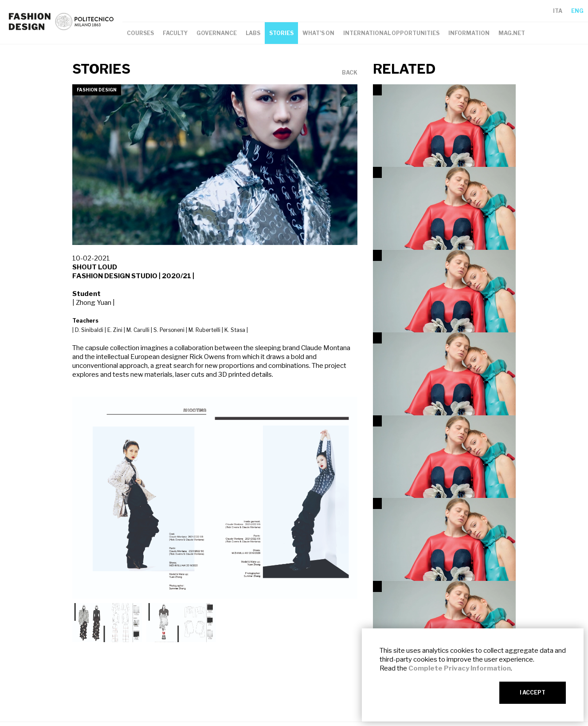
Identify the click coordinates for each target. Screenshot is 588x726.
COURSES (140, 33)
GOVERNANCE (217, 33)
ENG (577, 11)
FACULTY (175, 33)
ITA (558, 11)
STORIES (281, 33)
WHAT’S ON (318, 33)
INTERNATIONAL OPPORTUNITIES (391, 33)
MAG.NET (512, 33)
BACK (350, 73)
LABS (253, 33)
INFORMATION (469, 33)
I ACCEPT (533, 692)
